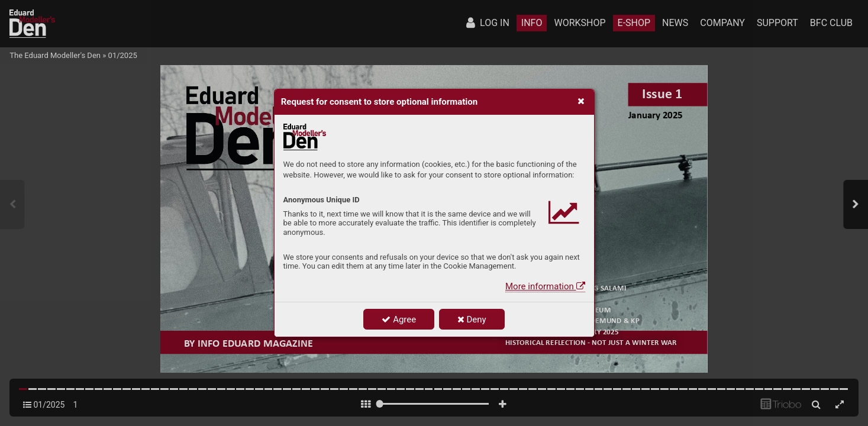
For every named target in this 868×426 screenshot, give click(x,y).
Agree (399, 319)
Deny (472, 319)
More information (545, 286)
